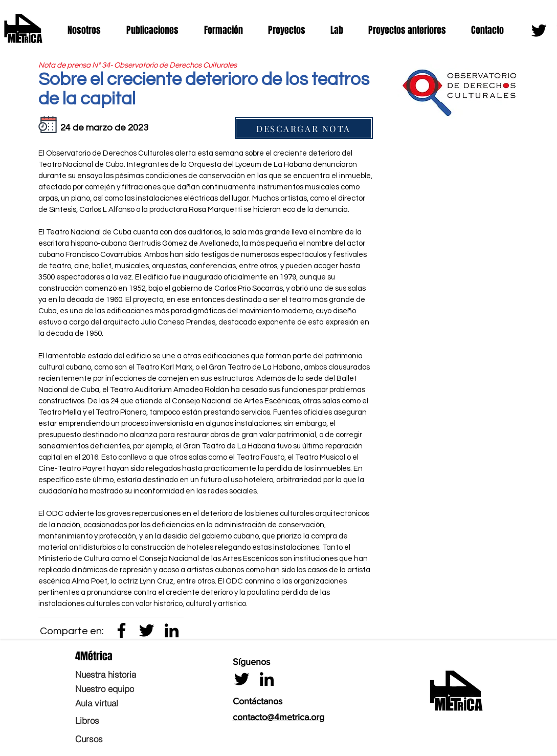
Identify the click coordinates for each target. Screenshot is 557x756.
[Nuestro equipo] (123, 688)
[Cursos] (123, 739)
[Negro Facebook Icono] (121, 630)
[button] (89, 30)
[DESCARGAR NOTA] (304, 128)
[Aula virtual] (123, 703)
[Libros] (123, 720)
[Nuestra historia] (123, 674)
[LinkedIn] (172, 630)
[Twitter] (539, 30)
